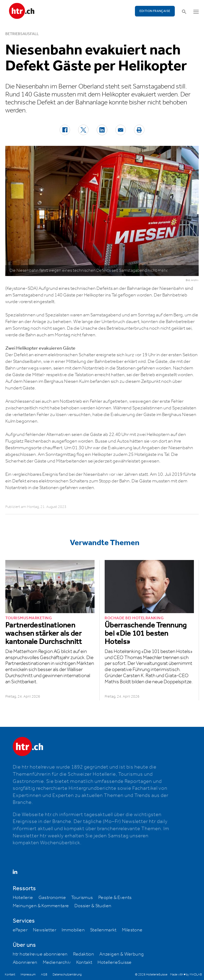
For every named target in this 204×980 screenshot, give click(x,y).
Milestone (132, 930)
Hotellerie (23, 898)
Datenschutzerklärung (67, 975)
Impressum (28, 975)
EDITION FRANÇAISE (155, 11)
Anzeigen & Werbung (122, 954)
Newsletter (45, 930)
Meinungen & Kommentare (41, 906)
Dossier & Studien (93, 906)
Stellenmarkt (103, 930)
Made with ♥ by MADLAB (186, 975)
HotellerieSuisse (114, 962)
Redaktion (84, 954)
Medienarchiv (57, 962)
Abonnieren (25, 962)
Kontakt (84, 962)
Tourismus (82, 898)
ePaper (20, 930)
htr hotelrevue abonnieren (40, 954)
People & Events (115, 898)
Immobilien (73, 930)
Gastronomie (52, 898)
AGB (44, 975)
